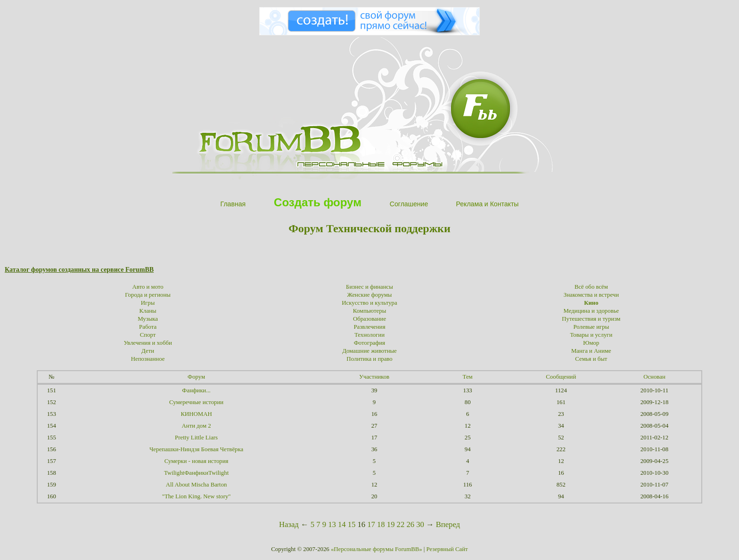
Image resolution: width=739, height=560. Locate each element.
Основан (654, 377)
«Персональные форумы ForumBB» (377, 549)
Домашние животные (369, 351)
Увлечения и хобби (148, 343)
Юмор (591, 343)
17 (371, 524)
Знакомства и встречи (591, 295)
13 (332, 524)
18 (381, 524)
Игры (148, 303)
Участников (374, 377)
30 (420, 524)
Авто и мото (148, 287)
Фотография (370, 343)
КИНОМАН (197, 414)
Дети (148, 351)
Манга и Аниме (591, 351)
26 (410, 524)
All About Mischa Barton (197, 485)
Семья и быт (591, 359)
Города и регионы (148, 295)
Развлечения (369, 327)
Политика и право (369, 359)
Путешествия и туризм (591, 319)
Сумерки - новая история (197, 461)
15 (352, 524)
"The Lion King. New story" (197, 496)
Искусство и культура (369, 303)
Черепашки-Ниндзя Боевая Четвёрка (196, 449)
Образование (369, 319)
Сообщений (561, 377)
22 (401, 524)
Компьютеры (370, 311)
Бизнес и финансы (369, 287)
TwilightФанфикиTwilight (196, 473)
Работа (148, 327)
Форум (196, 377)
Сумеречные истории (196, 402)
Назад (289, 524)
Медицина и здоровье (591, 311)
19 (391, 524)
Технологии (369, 335)
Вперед (448, 524)
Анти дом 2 (197, 426)
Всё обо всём (591, 287)
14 (342, 524)
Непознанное (148, 359)
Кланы (148, 311)
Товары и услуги (591, 335)
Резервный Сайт (447, 549)
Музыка (148, 319)
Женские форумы (370, 295)
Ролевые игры (591, 327)
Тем (468, 377)
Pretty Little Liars (196, 438)
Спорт (148, 335)
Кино (591, 303)
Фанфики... (196, 390)
